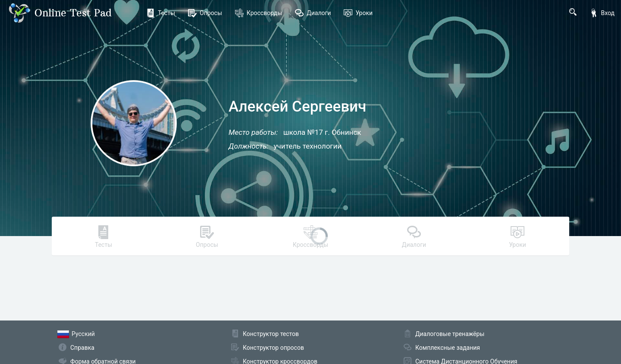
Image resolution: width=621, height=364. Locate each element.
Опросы (205, 13)
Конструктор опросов (273, 348)
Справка (82, 348)
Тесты (161, 13)
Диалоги (313, 13)
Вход (602, 13)
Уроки (358, 13)
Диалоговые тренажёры (450, 334)
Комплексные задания (448, 348)
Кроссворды (259, 13)
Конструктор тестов (271, 334)
